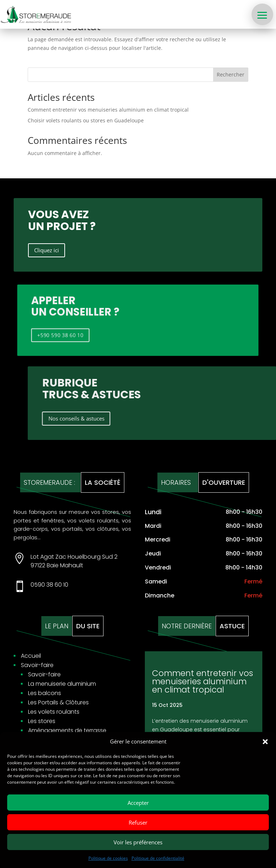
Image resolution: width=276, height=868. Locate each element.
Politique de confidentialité (158, 858)
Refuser (138, 822)
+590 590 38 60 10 (54, 333)
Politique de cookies (108, 858)
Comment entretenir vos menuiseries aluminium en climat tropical (108, 110)
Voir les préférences (138, 842)
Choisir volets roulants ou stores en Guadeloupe (86, 120)
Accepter (138, 803)
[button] (265, 742)
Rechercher (231, 74)
